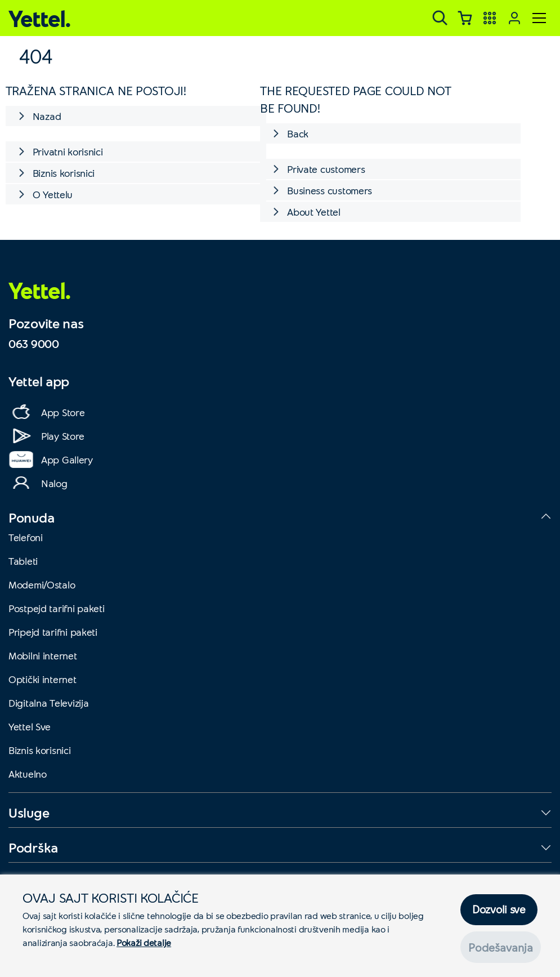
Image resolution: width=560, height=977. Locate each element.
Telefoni (26, 537)
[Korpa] (465, 18)
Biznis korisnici (40, 750)
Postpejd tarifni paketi (57, 608)
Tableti (23, 561)
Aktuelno (28, 774)
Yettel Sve (30, 726)
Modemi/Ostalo (42, 585)
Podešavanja (501, 947)
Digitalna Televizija (48, 703)
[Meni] (539, 18)
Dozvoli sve (499, 910)
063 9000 (34, 343)
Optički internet (42, 679)
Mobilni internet (43, 655)
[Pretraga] (440, 18)
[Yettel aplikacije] (490, 18)
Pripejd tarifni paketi (53, 632)
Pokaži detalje (144, 942)
